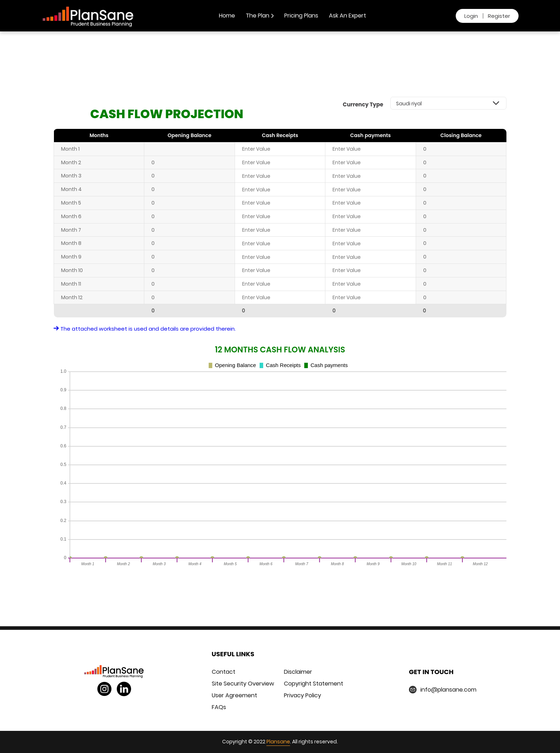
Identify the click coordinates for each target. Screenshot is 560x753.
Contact (224, 672)
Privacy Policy (302, 695)
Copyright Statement (314, 684)
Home (227, 16)
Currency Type (363, 104)
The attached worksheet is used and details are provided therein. (145, 329)
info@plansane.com (448, 690)
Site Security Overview (243, 684)
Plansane (278, 742)
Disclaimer (298, 672)
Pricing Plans (301, 16)
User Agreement (234, 695)
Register (499, 16)
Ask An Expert (347, 16)
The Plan (260, 16)
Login (471, 16)
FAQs (219, 707)
